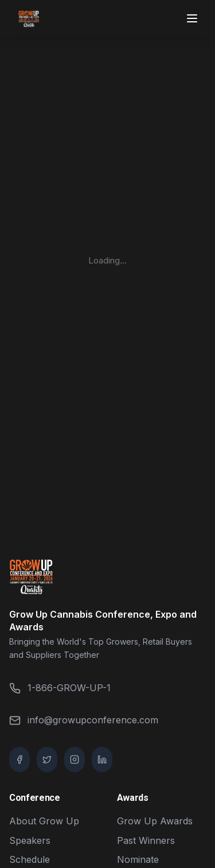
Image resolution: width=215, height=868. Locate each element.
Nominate (138, 859)
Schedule (30, 859)
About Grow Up (44, 821)
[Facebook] (19, 759)
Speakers (30, 840)
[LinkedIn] (102, 759)
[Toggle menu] (193, 18)
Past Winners (146, 840)
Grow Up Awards (155, 821)
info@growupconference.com (84, 720)
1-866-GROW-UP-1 (60, 688)
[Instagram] (75, 759)
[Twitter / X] (47, 759)
